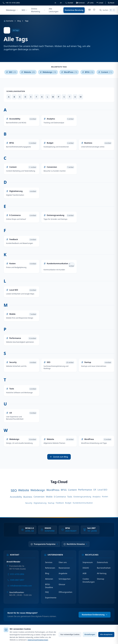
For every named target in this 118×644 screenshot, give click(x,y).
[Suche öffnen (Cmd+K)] (107, 10)
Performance (85, 490)
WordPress (53, 490)
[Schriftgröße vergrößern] (61, 3)
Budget (68, 503)
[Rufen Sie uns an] (11, 3)
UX (95, 490)
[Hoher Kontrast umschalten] (80, 3)
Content (72, 490)
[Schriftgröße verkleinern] (55, 3)
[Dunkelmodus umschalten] (69, 3)
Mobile (49, 497)
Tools (70, 497)
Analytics (97, 497)
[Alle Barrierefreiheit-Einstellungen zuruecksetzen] (111, 3)
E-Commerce (60, 497)
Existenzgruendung (82, 497)
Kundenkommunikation (83, 503)
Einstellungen (90, 634)
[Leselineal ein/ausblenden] (100, 3)
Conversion (39, 497)
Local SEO (102, 490)
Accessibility (16, 497)
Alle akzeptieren (106, 634)
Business (28, 497)
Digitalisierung (40, 503)
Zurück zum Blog (59, 457)
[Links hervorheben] (90, 3)
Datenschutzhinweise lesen (38, 640)
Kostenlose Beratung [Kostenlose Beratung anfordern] (74, 10)
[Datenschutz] (94, 10)
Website (24, 490)
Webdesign (38, 490)
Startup (51, 503)
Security (29, 503)
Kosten (105, 497)
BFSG (64, 490)
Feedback (60, 503)
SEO (14, 490)
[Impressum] (90, 10)
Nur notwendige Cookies (70, 634)
